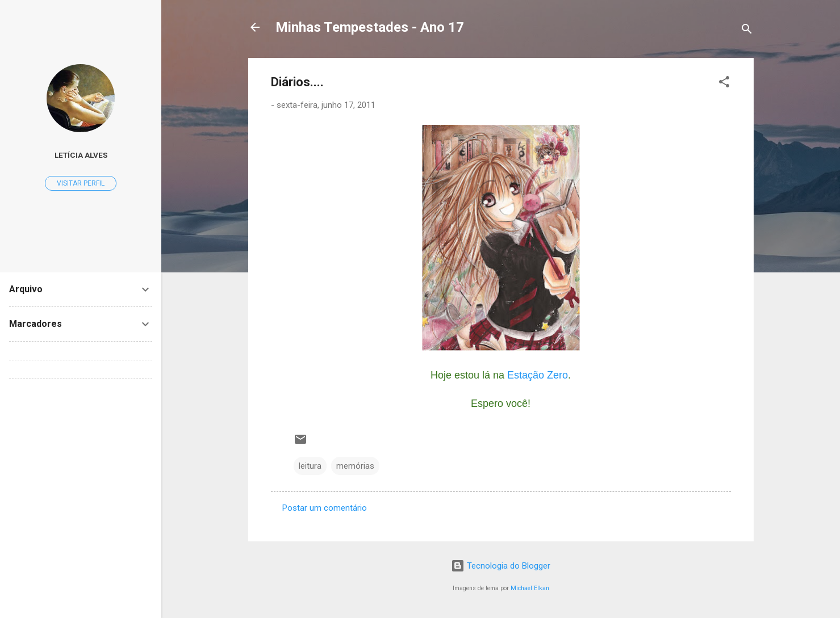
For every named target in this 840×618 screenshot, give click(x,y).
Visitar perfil (81, 183)
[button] (724, 84)
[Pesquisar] (747, 31)
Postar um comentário (325, 508)
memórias (355, 466)
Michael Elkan (530, 588)
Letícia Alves (81, 155)
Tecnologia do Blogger (501, 566)
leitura (310, 466)
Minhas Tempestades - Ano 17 (370, 27)
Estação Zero (538, 375)
